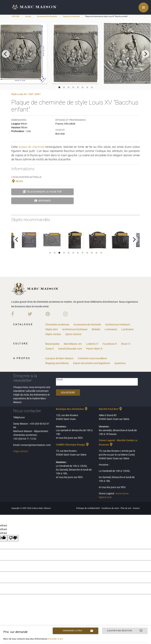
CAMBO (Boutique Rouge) (73, 445)
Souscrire (68, 393)
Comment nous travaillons (92, 358)
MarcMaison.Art (73, 344)
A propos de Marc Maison (59, 358)
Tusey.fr (50, 349)
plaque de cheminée (32, 147)
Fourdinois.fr (110, 344)
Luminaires (111, 329)
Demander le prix (78, 631)
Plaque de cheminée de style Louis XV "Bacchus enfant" (107, 16)
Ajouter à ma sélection (125, 631)
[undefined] (13, 538)
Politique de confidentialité (88, 508)
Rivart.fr (126, 344)
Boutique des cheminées (72, 409)
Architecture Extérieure (75, 329)
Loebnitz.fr (92, 344)
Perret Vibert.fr (94, 349)
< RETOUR (15, 16)
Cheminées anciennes (57, 325)
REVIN (17, 181)
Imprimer (42, 201)
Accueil (28, 16)
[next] (145, 54)
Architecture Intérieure (118, 325)
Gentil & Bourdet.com (70, 349)
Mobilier (96, 329)
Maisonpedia (52, 344)
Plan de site (126, 508)
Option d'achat (73, 334)
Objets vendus (53, 334)
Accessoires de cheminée (47, 16)
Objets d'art (52, 329)
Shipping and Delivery (57, 363)
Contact (136, 508)
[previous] (6, 54)
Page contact (21, 451)
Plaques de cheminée (71, 16)
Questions (120, 363)
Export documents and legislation (92, 363)
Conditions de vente (111, 508)
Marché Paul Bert (111, 409)
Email (60, 379)
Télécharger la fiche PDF (42, 192)
